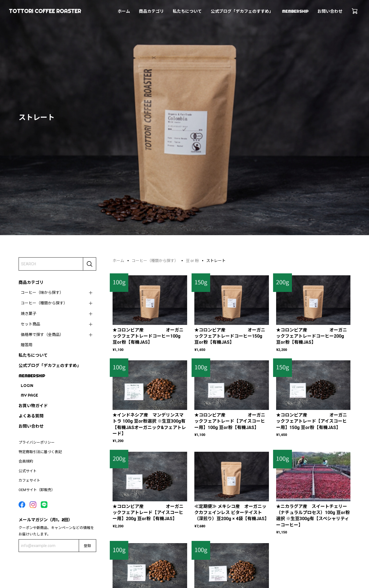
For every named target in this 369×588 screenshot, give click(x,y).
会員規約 (26, 461)
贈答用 (27, 345)
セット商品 (30, 324)
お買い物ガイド (33, 406)
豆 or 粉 (192, 261)
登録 (87, 546)
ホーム (124, 11)
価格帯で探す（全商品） (42, 335)
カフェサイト (29, 480)
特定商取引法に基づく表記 (40, 452)
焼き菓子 (29, 314)
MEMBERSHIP (295, 11)
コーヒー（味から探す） (42, 292)
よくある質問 (31, 416)
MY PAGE (29, 395)
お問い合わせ (330, 11)
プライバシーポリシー (37, 442)
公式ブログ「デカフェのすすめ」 (242, 11)
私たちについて (187, 11)
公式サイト (28, 471)
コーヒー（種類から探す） (44, 303)
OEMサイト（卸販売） (37, 490)
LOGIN (27, 386)
